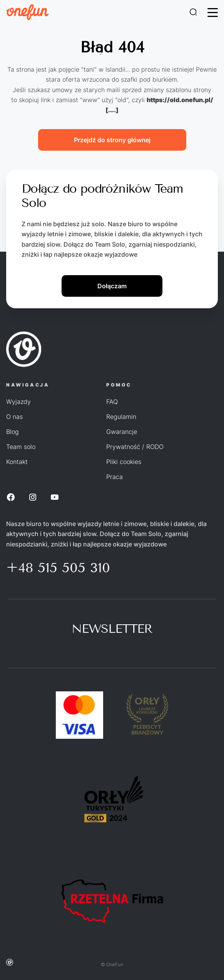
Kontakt (17, 462)
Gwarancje (122, 432)
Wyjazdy (18, 402)
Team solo (21, 447)
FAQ (112, 402)
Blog (13, 432)
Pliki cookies (124, 462)
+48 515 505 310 (58, 568)
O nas (14, 417)
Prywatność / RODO (135, 447)
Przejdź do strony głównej (112, 140)
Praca (115, 477)
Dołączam (112, 286)
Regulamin (121, 417)
